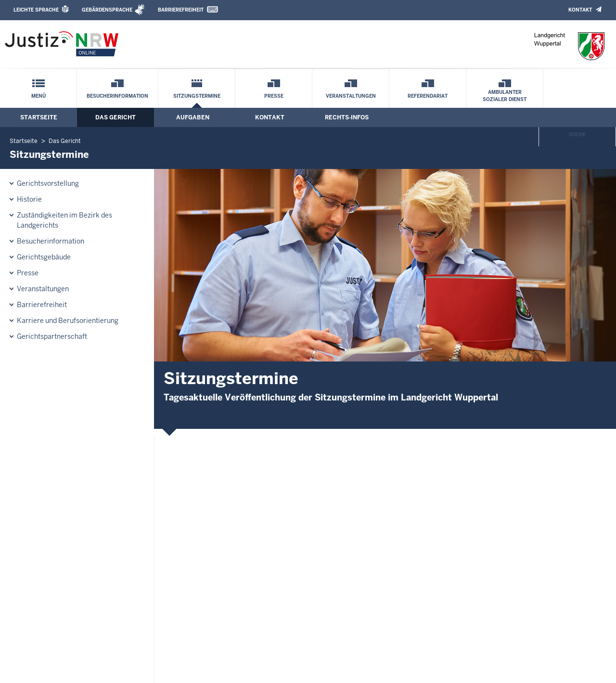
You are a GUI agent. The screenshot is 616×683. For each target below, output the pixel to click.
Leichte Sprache (36, 10)
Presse (274, 96)
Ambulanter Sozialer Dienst (505, 96)
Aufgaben (193, 117)
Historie (29, 199)
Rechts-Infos (347, 117)
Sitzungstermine (197, 96)
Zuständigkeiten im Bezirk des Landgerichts (64, 220)
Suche (577, 135)
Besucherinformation (117, 96)
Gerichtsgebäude (44, 257)
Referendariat (428, 96)
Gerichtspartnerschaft (52, 336)
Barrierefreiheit (181, 10)
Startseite (39, 117)
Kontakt (580, 10)
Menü (38, 96)
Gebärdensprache (107, 10)
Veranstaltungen (351, 96)
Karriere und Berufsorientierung (68, 321)
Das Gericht (115, 117)
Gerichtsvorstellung (48, 183)
